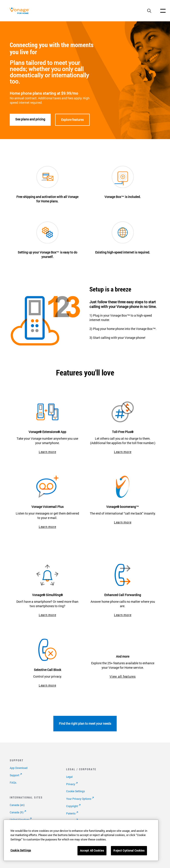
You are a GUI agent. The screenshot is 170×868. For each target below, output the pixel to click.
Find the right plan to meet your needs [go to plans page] (85, 723)
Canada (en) (17, 805)
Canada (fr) (17, 812)
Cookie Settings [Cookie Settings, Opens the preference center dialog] (21, 850)
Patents (71, 813)
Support (14, 775)
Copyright (72, 806)
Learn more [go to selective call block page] (47, 685)
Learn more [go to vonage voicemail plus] (47, 527)
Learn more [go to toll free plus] (123, 452)
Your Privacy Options (79, 799)
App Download (19, 768)
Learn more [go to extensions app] (47, 452)
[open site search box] (149, 11)
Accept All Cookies (92, 850)
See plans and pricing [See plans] (30, 119)
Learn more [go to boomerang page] (123, 522)
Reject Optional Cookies (129, 850)
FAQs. (13, 782)
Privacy (71, 784)
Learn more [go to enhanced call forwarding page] (123, 615)
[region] (81, 840)
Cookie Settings (75, 791)
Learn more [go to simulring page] (47, 615)
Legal (69, 777)
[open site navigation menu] (163, 11)
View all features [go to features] (123, 676)
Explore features (72, 120)
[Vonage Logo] (21, 13)
